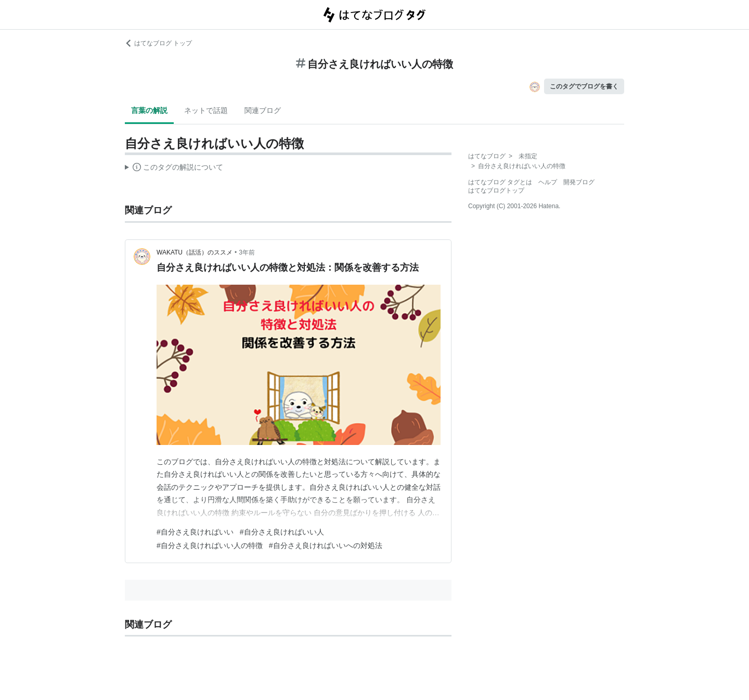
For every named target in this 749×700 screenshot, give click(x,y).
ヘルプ (548, 182)
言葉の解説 (149, 110)
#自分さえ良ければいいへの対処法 (326, 545)
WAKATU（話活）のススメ (195, 252)
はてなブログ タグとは (500, 182)
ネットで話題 (206, 110)
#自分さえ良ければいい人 (282, 532)
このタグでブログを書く (584, 86)
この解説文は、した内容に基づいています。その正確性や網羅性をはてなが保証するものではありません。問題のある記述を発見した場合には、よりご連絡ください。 (174, 169)
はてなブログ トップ (158, 43)
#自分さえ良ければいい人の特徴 (210, 545)
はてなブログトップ (496, 190)
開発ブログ (579, 182)
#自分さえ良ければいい (195, 532)
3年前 (247, 252)
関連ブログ (263, 110)
